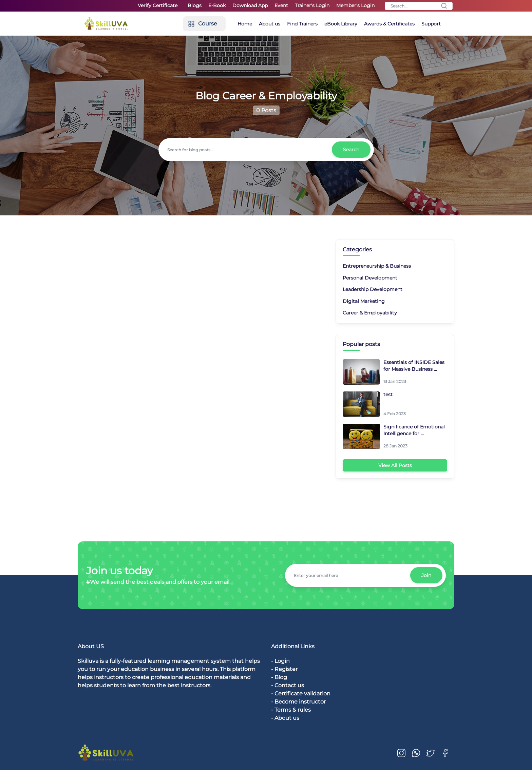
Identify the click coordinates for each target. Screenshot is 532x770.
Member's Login (355, 5)
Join (426, 575)
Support (431, 24)
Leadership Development (373, 289)
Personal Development (370, 278)
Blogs (195, 5)
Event (281, 5)
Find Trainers (302, 24)
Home (245, 24)
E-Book (217, 5)
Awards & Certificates (389, 24)
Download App (250, 5)
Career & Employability (370, 313)
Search (351, 150)
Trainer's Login (312, 5)
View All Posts (395, 465)
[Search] (419, 6)
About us (270, 24)
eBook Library (341, 24)
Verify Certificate (158, 5)
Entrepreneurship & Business (377, 266)
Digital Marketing (364, 301)
